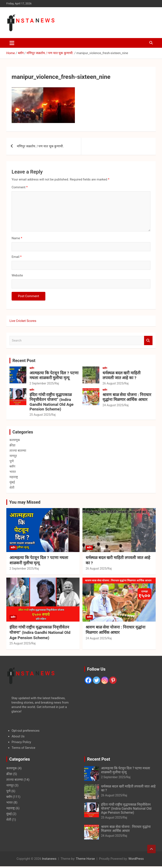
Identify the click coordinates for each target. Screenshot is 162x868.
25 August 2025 (40, 415)
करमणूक (15, 440)
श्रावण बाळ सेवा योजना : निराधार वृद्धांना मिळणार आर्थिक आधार (127, 397)
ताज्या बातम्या (18, 451)
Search (148, 341)
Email (17, 257)
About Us (18, 736)
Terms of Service (23, 748)
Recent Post (24, 361)
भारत (13, 472)
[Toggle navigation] (12, 43)
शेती (12, 488)
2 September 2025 (42, 383)
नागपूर (13, 456)
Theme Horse (85, 859)
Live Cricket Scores (23, 321)
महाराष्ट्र (14, 477)
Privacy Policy (21, 742)
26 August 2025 (113, 383)
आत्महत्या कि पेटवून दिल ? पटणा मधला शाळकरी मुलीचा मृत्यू (54, 375)
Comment (20, 187)
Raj (57, 383)
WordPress (136, 859)
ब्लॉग (32, 368)
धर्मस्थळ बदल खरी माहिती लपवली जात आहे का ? (121, 375)
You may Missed (25, 502)
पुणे (12, 461)
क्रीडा (12, 445)
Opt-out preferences (26, 731)
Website (17, 275)
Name (17, 238)
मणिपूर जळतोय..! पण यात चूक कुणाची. (40, 146)
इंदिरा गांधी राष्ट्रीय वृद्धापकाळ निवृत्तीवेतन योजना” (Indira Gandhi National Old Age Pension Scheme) (52, 402)
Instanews (49, 859)
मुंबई (12, 482)
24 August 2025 (113, 405)
